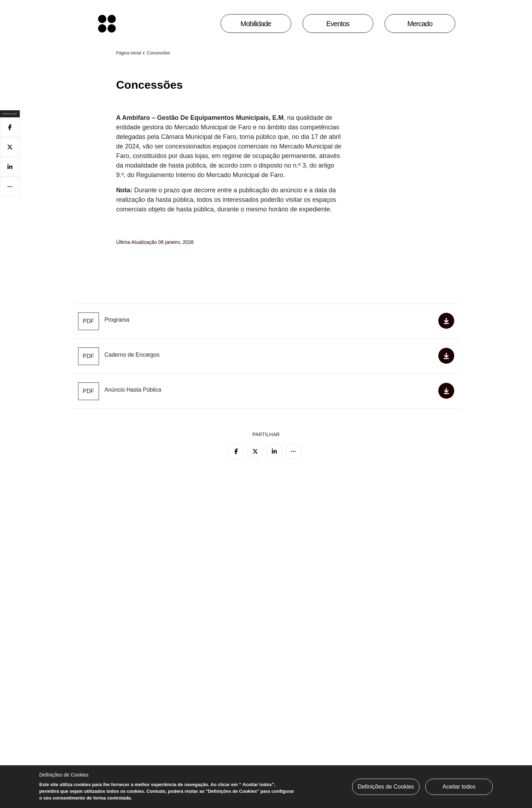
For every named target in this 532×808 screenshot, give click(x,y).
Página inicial (129, 53)
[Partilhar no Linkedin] (274, 451)
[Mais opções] (293, 451)
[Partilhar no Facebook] (236, 451)
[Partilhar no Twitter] (255, 451)
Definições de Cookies (386, 787)
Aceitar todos (459, 787)
